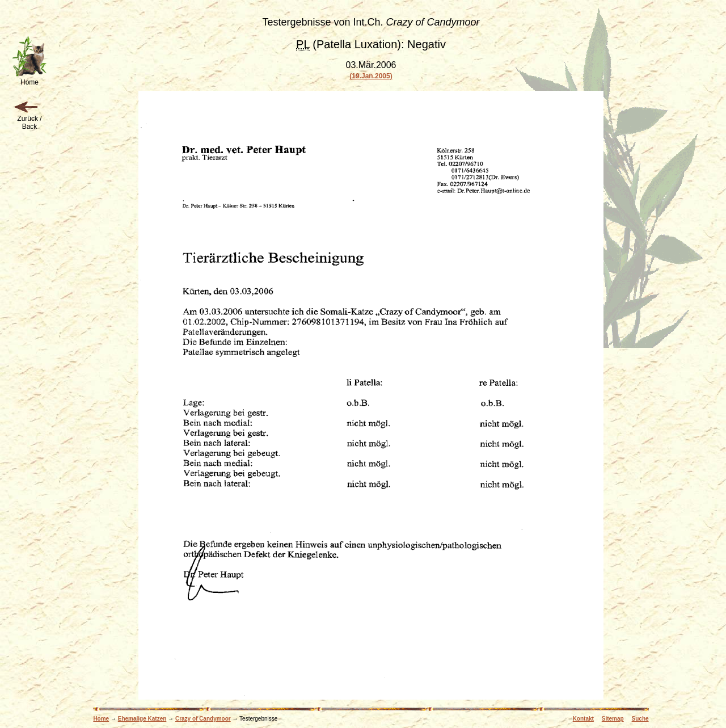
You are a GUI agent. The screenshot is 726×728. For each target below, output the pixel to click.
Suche (640, 719)
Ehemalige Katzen (142, 719)
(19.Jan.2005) (371, 76)
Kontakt (583, 719)
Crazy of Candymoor (203, 719)
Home (101, 719)
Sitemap (613, 719)
